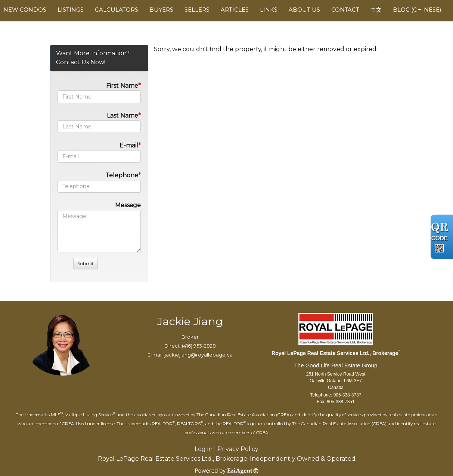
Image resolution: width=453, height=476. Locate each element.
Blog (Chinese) (417, 10)
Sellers (197, 10)
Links (269, 10)
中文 (376, 10)
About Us (304, 10)
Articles (235, 10)
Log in (204, 449)
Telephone (122, 175)
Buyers (161, 10)
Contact (345, 10)
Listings (71, 10)
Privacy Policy (238, 449)
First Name (122, 86)
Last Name (122, 116)
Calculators (117, 10)
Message (128, 205)
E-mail (129, 145)
